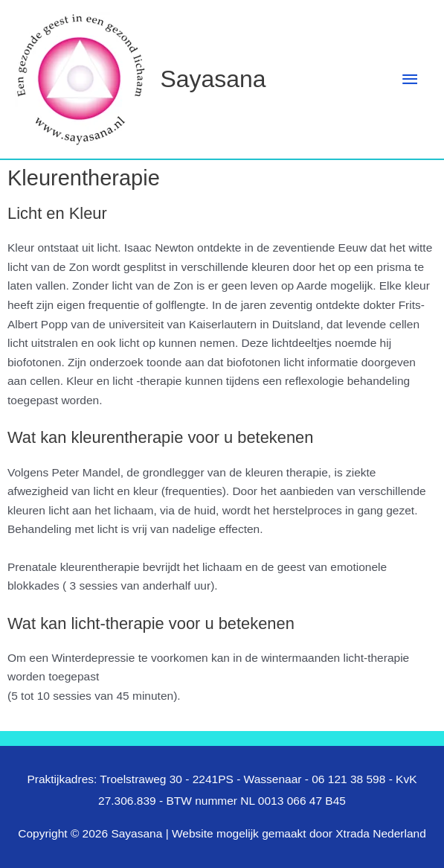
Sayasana (213, 79)
